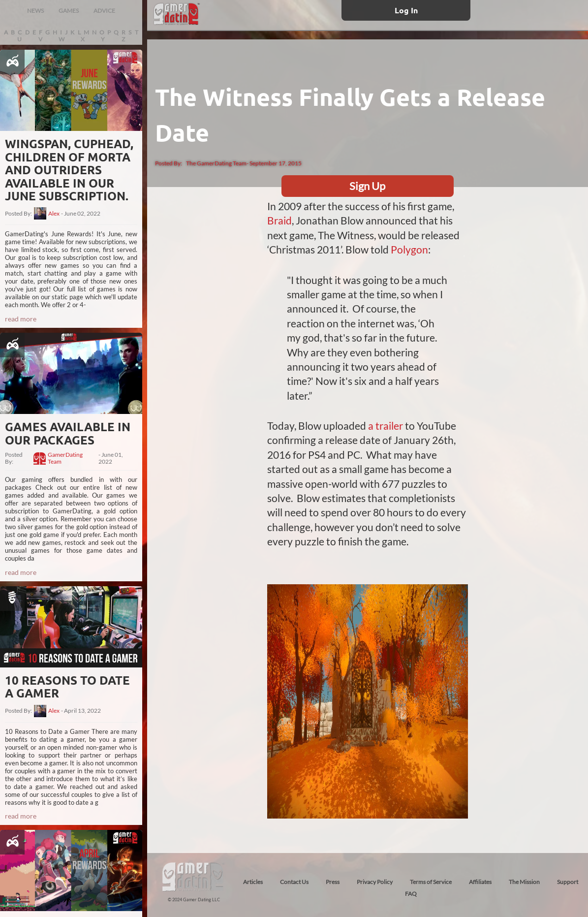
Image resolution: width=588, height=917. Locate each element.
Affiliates (480, 882)
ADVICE (104, 11)
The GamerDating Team (216, 163)
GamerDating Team (65, 458)
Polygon (409, 249)
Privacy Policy (375, 882)
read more (21, 319)
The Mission (524, 882)
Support (568, 882)
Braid (279, 220)
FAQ (411, 894)
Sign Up (367, 186)
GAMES (69, 11)
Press (333, 882)
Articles (253, 882)
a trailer (386, 426)
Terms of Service (431, 882)
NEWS (35, 11)
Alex (54, 214)
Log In (406, 10)
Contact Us (294, 882)
